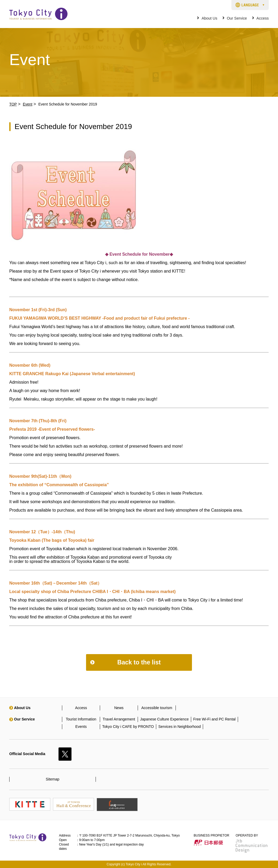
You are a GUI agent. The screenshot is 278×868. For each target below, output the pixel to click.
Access (263, 18)
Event (28, 104)
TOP (13, 104)
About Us (209, 18)
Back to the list (139, 662)
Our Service (237, 18)
